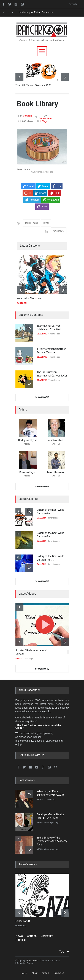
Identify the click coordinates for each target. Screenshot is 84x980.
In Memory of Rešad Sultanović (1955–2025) (44, 12)
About (35, 973)
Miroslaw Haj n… (28, 472)
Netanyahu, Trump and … (31, 298)
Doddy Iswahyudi (28, 440)
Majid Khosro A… (56, 472)
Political (21, 940)
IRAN (46, 223)
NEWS (40, 799)
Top (62, 951)
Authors (46, 973)
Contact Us (59, 973)
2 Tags (44, 121)
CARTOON (59, 231)
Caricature (47, 936)
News (19, 936)
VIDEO (18, 659)
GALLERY (41, 518)
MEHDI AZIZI (32, 223)
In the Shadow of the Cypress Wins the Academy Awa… (52, 841)
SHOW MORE (42, 397)
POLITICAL (21, 926)
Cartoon (27, 116)
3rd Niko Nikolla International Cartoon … (31, 652)
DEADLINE (42, 334)
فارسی (24, 973)
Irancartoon (45, 118)
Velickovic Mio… (56, 440)
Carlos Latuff (23, 921)
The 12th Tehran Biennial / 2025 (33, 85)
